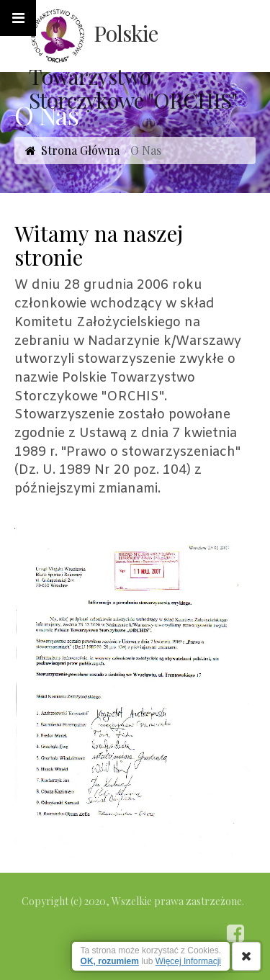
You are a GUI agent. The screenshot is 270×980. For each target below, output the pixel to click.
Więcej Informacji (188, 961)
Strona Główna (80, 150)
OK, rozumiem (110, 961)
